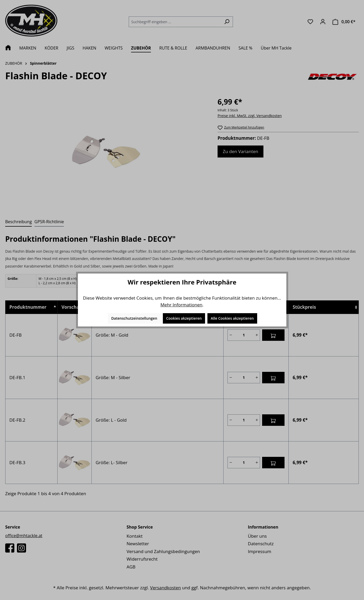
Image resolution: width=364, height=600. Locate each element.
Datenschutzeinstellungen (134, 318)
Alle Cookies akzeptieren (232, 318)
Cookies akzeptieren (184, 318)
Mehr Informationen (181, 305)
